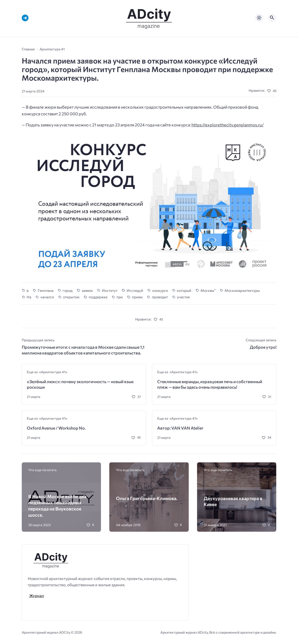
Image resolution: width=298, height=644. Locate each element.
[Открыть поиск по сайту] (272, 18)
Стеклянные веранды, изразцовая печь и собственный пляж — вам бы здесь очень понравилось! (210, 384)
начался (47, 297)
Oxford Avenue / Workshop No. (56, 428)
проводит (160, 297)
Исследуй (135, 290)
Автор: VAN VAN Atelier (180, 428)
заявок (87, 290)
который (184, 290)
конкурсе (160, 290)
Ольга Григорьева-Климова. (147, 498)
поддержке (98, 297)
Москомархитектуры (242, 290)
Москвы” (208, 290)
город (67, 290)
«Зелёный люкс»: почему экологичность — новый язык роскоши (80, 384)
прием (137, 297)
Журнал (37, 595)
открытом (71, 297)
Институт (110, 290)
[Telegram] (25, 18)
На (29, 297)
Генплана (46, 290)
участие (183, 297)
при (120, 297)
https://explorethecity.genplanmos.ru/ (228, 125)
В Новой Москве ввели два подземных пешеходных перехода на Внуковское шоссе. (57, 506)
